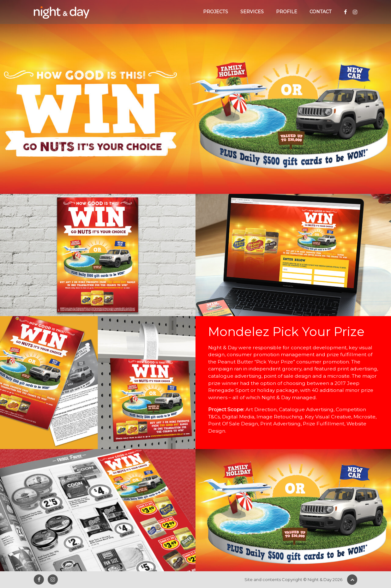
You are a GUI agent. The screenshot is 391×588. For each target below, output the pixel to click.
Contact (321, 12)
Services (252, 12)
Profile (287, 12)
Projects (216, 12)
